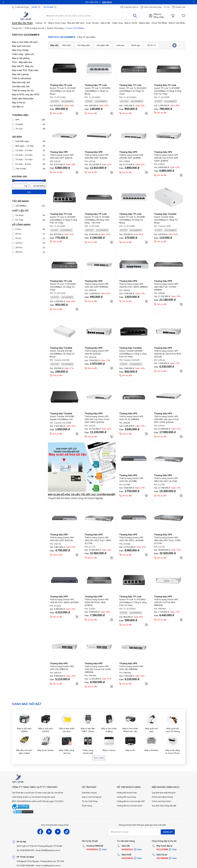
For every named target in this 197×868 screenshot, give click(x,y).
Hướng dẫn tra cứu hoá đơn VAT (131, 801)
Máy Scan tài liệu (20, 50)
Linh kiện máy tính (21, 86)
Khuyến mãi (178, 7)
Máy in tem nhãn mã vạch (25, 42)
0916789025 (127, 858)
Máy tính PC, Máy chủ (23, 66)
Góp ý (84, 797)
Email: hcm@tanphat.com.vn (48, 866)
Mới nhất (67, 45)
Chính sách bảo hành (161, 801)
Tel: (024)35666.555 (25, 850)
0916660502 (92, 849)
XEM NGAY (107, 2)
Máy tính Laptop (20, 74)
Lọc (29, 192)
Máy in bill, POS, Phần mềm (25, 70)
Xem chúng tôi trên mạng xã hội (55, 825)
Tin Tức (167, 7)
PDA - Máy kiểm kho (22, 62)
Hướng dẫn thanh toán (127, 793)
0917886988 (162, 858)
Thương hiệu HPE (59, 152)
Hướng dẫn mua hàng (126, 797)
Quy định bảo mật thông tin (164, 793)
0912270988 (162, 849)
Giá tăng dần (84, 45)
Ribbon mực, (145, 23)
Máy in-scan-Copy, (57, 23)
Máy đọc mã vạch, (76, 23)
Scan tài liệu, (93, 23)
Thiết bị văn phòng (21, 78)
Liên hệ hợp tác (95, 797)
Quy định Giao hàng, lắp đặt (164, 806)
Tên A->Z (151, 45)
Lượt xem (120, 45)
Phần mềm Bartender (23, 99)
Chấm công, (117, 23)
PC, (45, 23)
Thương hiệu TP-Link (61, 85)
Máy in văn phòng (21, 58)
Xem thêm (99, 758)
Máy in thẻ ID (19, 103)
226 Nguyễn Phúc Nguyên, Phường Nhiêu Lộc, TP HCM (40, 861)
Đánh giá (136, 45)
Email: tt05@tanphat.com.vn (48, 850)
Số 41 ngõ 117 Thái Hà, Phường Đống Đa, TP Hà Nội (39, 846)
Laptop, (39, 23)
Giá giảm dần (103, 45)
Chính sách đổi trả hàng (162, 797)
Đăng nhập (159, 17)
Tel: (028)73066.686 (25, 866)
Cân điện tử (18, 107)
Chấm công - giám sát (23, 54)
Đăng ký (157, 14)
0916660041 (127, 849)
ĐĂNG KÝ (168, 832)
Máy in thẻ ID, (131, 23)
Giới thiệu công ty (89, 793)
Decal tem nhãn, (160, 23)
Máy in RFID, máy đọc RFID (26, 94)
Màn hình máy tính (21, 82)
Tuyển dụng (87, 806)
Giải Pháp (93, 801)
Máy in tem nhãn (177, 23)
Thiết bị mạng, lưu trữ (23, 90)
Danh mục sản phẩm (22, 23)
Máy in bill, (106, 23)
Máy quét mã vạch (21, 46)
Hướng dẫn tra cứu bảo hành (130, 806)
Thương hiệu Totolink (165, 214)
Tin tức (85, 801)
